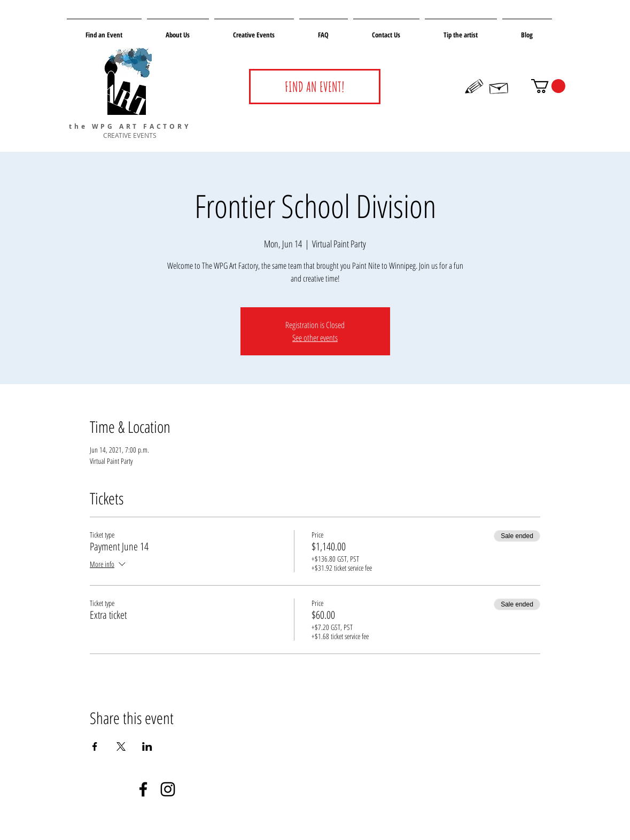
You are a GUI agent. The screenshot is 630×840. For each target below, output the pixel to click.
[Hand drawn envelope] (499, 87)
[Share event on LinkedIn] (147, 746)
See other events (315, 338)
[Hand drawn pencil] (475, 87)
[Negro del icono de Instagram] (168, 789)
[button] (548, 86)
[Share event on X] (121, 746)
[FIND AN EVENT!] (315, 87)
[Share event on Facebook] (95, 746)
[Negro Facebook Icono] (143, 789)
